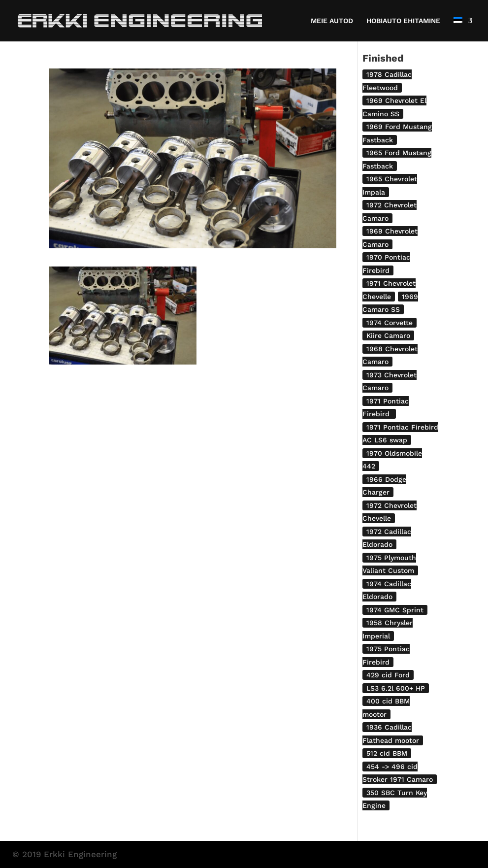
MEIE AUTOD (332, 21)
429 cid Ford (388, 675)
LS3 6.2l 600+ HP (396, 688)
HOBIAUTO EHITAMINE (403, 21)
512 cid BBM (387, 753)
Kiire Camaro (388, 335)
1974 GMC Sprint (395, 610)
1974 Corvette (390, 323)
